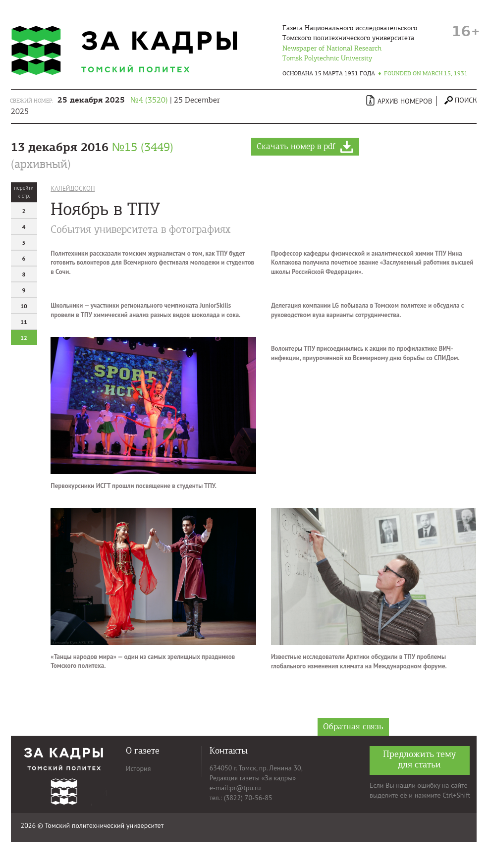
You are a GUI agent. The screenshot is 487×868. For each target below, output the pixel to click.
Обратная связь (353, 727)
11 (24, 322)
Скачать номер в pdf (305, 147)
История (138, 768)
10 (24, 306)
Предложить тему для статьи (420, 759)
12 (24, 338)
